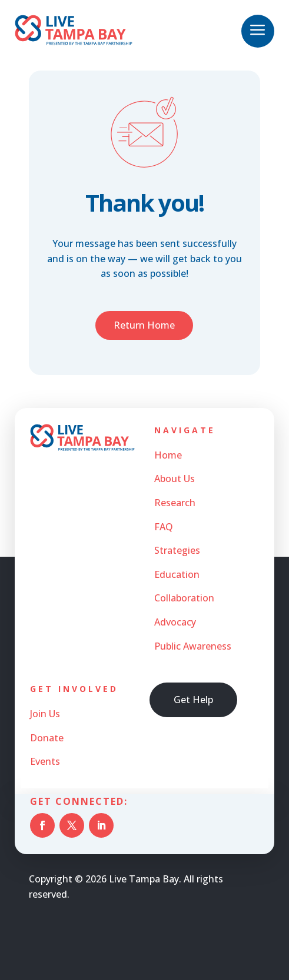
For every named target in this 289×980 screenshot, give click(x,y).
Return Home (144, 325)
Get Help (193, 700)
